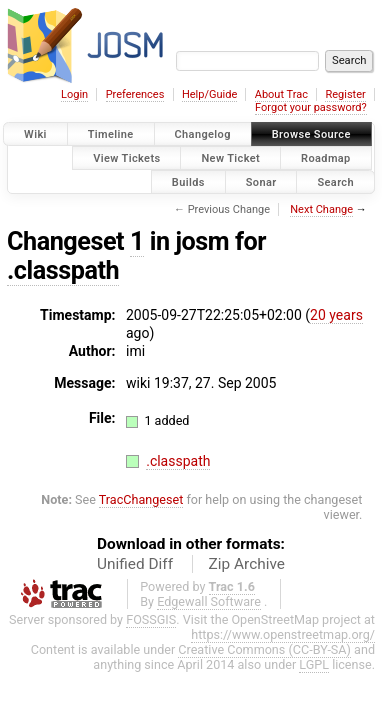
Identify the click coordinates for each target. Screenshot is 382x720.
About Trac (281, 94)
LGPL (314, 664)
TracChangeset (141, 499)
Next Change (321, 209)
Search (335, 181)
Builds (188, 181)
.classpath (63, 270)
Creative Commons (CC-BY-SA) (264, 649)
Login (74, 94)
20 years (336, 315)
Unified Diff (135, 564)
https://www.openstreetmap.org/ (283, 634)
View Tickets (126, 157)
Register (345, 94)
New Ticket (230, 157)
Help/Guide (209, 94)
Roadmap (326, 157)
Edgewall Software (209, 601)
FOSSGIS (151, 619)
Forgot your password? (311, 107)
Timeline (111, 134)
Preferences (135, 94)
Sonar (261, 181)
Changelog (203, 134)
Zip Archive (247, 564)
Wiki (35, 134)
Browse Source (311, 134)
